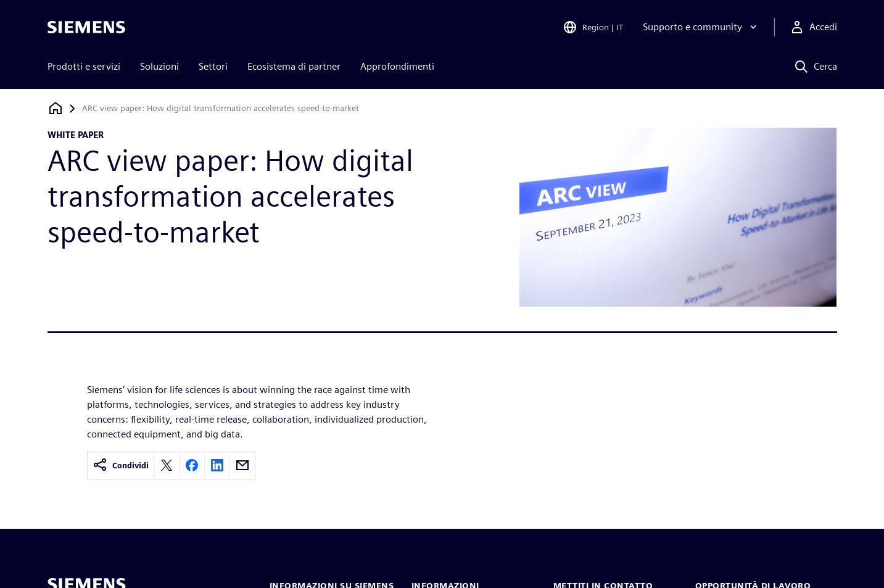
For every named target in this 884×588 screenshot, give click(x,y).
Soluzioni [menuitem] (159, 66)
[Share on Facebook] (192, 465)
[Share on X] (167, 465)
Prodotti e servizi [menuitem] (84, 66)
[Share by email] (242, 465)
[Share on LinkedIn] (217, 465)
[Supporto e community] (701, 27)
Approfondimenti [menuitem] (397, 66)
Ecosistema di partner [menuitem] (294, 66)
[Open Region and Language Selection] (593, 27)
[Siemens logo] (86, 27)
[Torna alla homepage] (56, 108)
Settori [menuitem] (213, 66)
